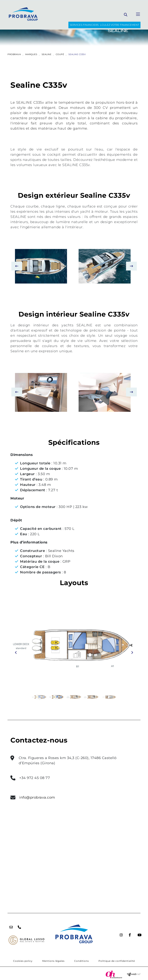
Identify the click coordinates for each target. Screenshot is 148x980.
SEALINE (47, 54)
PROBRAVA (14, 54)
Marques (31, 54)
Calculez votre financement (118, 25)
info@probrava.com (37, 797)
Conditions (82, 961)
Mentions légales (53, 961)
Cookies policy (23, 961)
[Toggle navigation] (138, 14)
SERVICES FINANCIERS (84, 25)
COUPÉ (60, 54)
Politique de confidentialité (117, 961)
